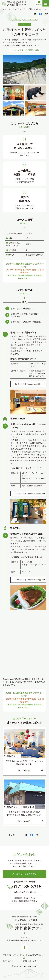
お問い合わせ (8, 961)
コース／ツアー (17, 9)
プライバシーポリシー (13, 955)
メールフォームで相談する (24, 874)
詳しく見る (24, 771)
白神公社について (31, 961)
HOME (5, 9)
